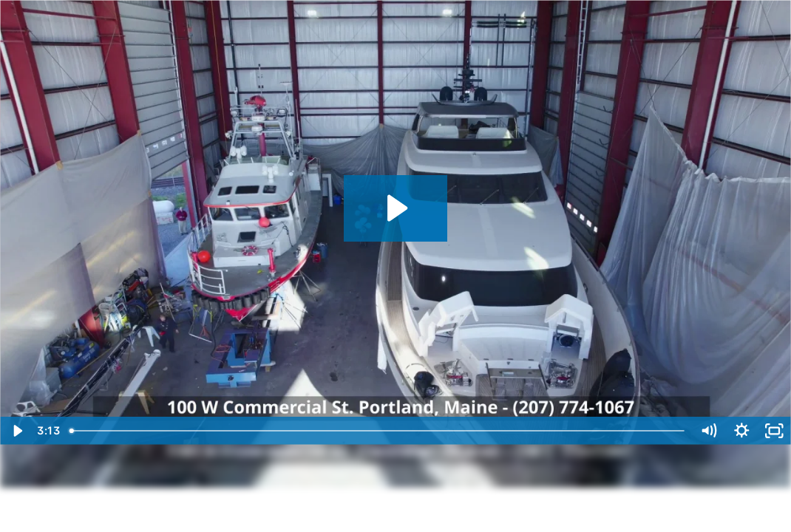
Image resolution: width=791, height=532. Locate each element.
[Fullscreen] (774, 431)
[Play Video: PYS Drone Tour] (395, 208)
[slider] (378, 431)
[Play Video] (17, 431)
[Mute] (709, 431)
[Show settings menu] (742, 431)
